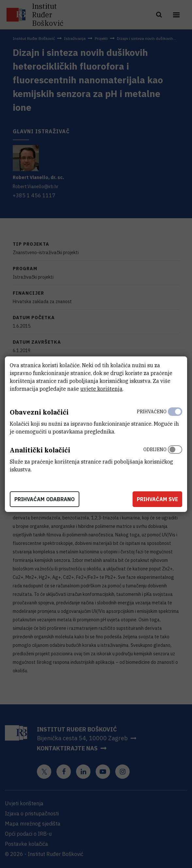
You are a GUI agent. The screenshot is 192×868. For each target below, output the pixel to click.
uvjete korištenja (101, 389)
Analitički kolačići (40, 450)
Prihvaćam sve (157, 499)
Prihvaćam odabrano (45, 499)
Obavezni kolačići (39, 412)
